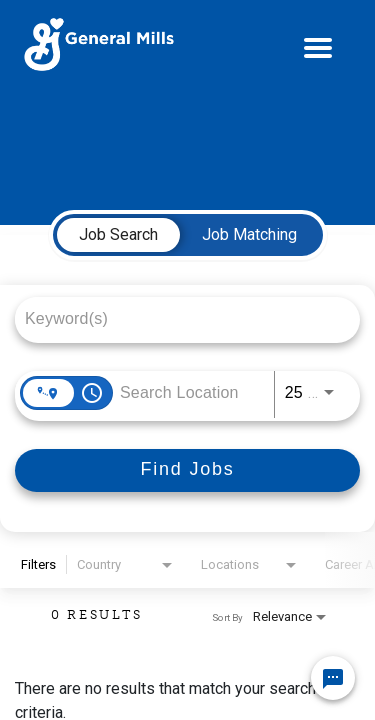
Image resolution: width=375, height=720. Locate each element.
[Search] (187, 470)
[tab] (118, 235)
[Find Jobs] (187, 470)
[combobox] (177, 318)
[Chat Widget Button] (333, 678)
